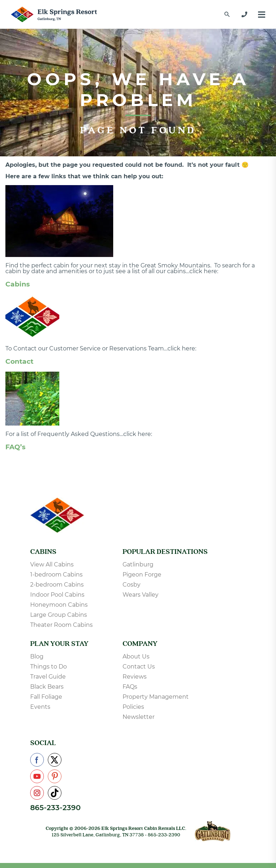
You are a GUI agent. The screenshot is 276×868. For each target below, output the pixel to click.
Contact (19, 361)
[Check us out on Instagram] (37, 793)
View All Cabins (52, 564)
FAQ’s (15, 447)
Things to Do (49, 667)
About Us (136, 656)
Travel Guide (48, 677)
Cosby (132, 585)
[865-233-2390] (244, 14)
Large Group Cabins (59, 615)
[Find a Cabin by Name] (227, 14)
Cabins (18, 284)
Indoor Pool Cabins (57, 595)
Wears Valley (141, 595)
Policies (133, 707)
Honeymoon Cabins (59, 605)
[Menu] (262, 15)
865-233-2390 (55, 808)
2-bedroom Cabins (57, 585)
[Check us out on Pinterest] (55, 776)
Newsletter (139, 717)
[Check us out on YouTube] (37, 776)
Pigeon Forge (142, 575)
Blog (37, 656)
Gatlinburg (138, 564)
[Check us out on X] (55, 760)
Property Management (156, 697)
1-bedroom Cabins (56, 575)
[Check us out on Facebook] (37, 760)
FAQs (130, 687)
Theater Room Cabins (61, 625)
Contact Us (139, 667)
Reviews (135, 677)
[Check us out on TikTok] (55, 793)
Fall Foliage (46, 697)
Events (40, 707)
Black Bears (47, 687)
